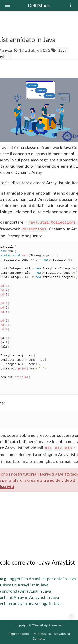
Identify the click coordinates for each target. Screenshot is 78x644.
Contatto (39, 638)
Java (63, 50)
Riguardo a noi (19, 634)
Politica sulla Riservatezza (51, 634)
